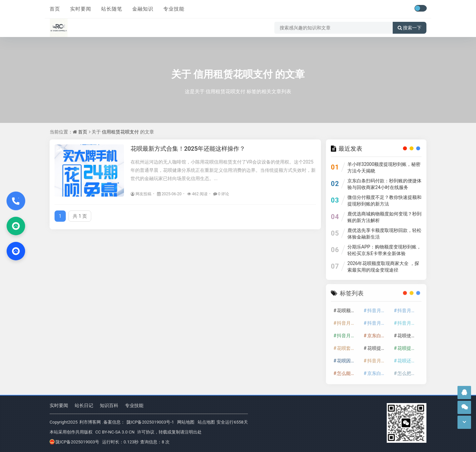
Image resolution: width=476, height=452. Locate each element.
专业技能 (174, 9)
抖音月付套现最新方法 (348, 333)
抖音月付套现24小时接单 (379, 308)
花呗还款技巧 (409, 358)
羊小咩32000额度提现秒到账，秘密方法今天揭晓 (384, 168)
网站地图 (186, 422)
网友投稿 (141, 194)
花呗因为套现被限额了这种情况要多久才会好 (348, 358)
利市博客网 (90, 422)
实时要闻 (81, 9)
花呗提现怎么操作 (409, 345)
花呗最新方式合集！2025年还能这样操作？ (188, 149)
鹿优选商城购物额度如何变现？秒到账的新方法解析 (384, 217)
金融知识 (143, 9)
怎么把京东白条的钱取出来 (409, 370)
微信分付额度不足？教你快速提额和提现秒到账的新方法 (384, 201)
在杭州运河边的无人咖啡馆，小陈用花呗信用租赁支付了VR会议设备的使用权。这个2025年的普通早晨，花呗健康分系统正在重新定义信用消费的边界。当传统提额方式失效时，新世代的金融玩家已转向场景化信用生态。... (223, 170)
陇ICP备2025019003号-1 (150, 422)
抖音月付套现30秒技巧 (409, 320)
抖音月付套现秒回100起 (379, 358)
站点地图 (206, 422)
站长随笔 (112, 9)
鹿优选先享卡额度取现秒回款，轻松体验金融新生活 (384, 234)
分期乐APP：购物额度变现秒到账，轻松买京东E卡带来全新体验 (384, 250)
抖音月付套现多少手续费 (348, 320)
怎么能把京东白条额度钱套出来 (348, 370)
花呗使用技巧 (409, 333)
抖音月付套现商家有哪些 (379, 320)
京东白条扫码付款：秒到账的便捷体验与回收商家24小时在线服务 (384, 184)
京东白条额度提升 (379, 333)
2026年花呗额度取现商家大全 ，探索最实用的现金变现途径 (383, 267)
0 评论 (221, 194)
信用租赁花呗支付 (233, 74)
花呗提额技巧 (379, 345)
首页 (55, 9)
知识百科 (109, 405)
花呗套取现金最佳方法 (348, 345)
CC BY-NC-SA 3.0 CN (115, 432)
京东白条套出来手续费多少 (379, 370)
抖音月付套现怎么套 (409, 308)
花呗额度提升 (348, 308)
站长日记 (84, 405)
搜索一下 (410, 28)
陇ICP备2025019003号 (74, 442)
